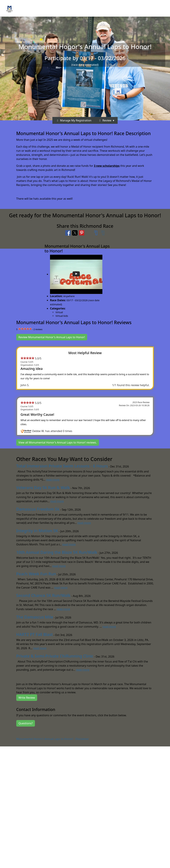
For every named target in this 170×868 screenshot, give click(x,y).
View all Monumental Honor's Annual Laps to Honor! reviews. (58, 442)
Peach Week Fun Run (36, 574)
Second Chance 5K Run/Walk (43, 595)
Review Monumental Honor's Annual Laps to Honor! (52, 337)
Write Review (27, 698)
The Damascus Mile (35, 617)
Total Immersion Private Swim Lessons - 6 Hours (62, 466)
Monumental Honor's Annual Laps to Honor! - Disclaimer (53, 739)
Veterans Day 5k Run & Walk (43, 488)
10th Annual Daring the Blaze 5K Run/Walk (57, 552)
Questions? (26, 723)
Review (105, 120)
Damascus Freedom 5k (38, 509)
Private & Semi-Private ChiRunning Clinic (55, 656)
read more (53, 480)
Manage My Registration (74, 120)
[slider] (25, 329)
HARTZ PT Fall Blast (34, 634)
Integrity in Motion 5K (37, 531)
